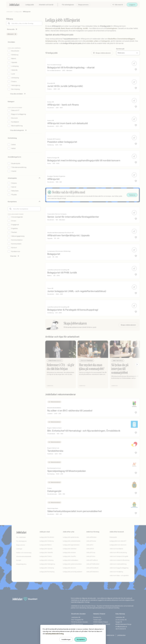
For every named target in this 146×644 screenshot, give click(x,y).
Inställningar (66, 639)
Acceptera (81, 639)
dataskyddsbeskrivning (54, 634)
